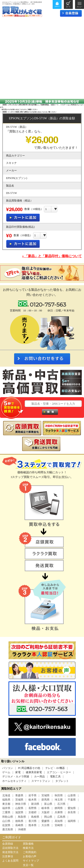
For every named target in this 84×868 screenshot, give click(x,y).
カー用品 (39, 777)
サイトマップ (31, 861)
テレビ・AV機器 (55, 768)
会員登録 (8, 844)
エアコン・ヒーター (59, 772)
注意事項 (8, 856)
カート (68, 4)
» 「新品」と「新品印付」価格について (52, 256)
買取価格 (28, 844)
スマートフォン (41, 781)
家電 (18, 772)
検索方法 (28, 848)
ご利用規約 (30, 852)
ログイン (57, 4)
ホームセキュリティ (14, 781)
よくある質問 (10, 861)
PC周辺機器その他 (29, 768)
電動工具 (55, 777)
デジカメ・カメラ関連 (16, 777)
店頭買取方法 (10, 848)
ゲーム (6, 772)
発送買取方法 (10, 852)
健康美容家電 (34, 772)
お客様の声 (30, 856)
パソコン (8, 768)
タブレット (62, 781)
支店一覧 (28, 865)
